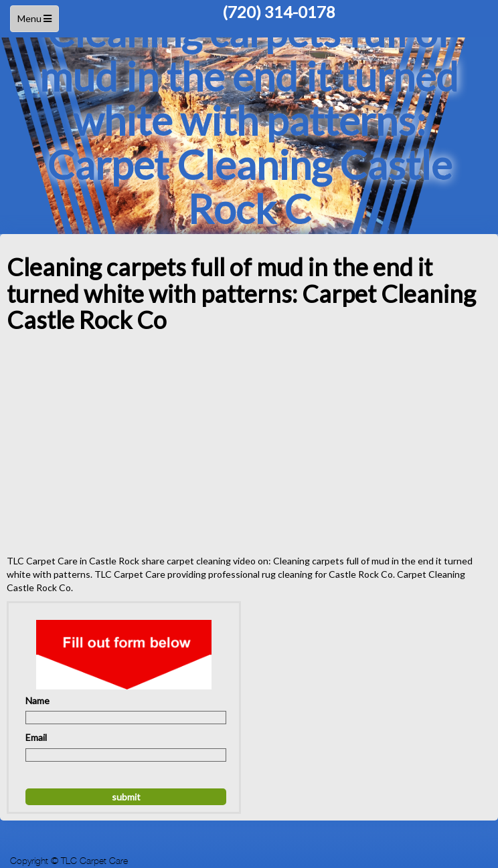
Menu (36, 22)
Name (37, 700)
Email (36, 737)
